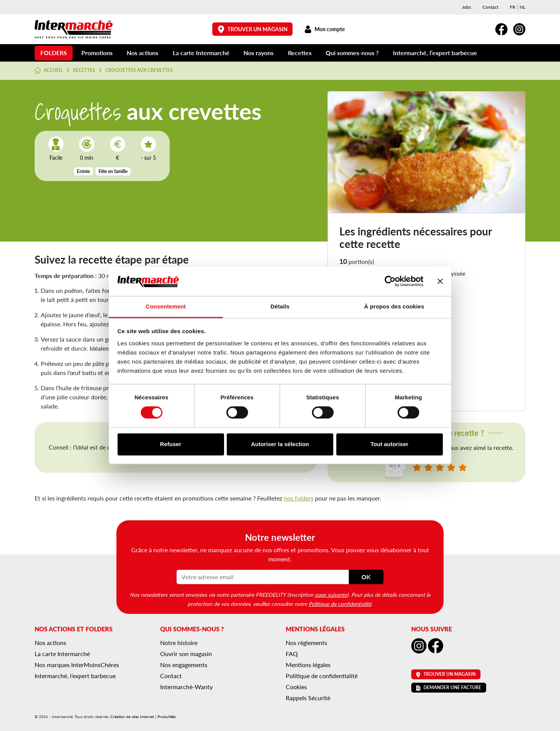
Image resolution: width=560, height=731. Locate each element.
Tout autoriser (390, 444)
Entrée (83, 171)
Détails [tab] (280, 306)
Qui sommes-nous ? (352, 53)
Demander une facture (449, 687)
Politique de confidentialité (340, 604)
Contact (490, 7)
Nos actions (142, 53)
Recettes (300, 53)
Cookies (296, 687)
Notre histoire (179, 643)
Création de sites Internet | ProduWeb (143, 717)
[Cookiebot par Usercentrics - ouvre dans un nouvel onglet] (390, 281)
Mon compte (324, 29)
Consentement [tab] (166, 306)
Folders (54, 53)
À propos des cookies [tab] (394, 306)
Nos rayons (259, 53)
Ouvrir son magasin (186, 654)
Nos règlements (306, 643)
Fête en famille (113, 171)
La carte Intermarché (201, 53)
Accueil (49, 70)
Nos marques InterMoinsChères (77, 665)
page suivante (331, 594)
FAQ (292, 654)
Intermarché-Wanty (186, 687)
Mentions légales (308, 665)
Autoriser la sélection (280, 444)
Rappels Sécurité (308, 698)
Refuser (171, 444)
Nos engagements (184, 665)
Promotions (97, 53)
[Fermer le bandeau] (440, 281)
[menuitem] (513, 7)
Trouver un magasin (253, 29)
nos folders (299, 498)
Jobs (466, 7)
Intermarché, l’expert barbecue (435, 53)
